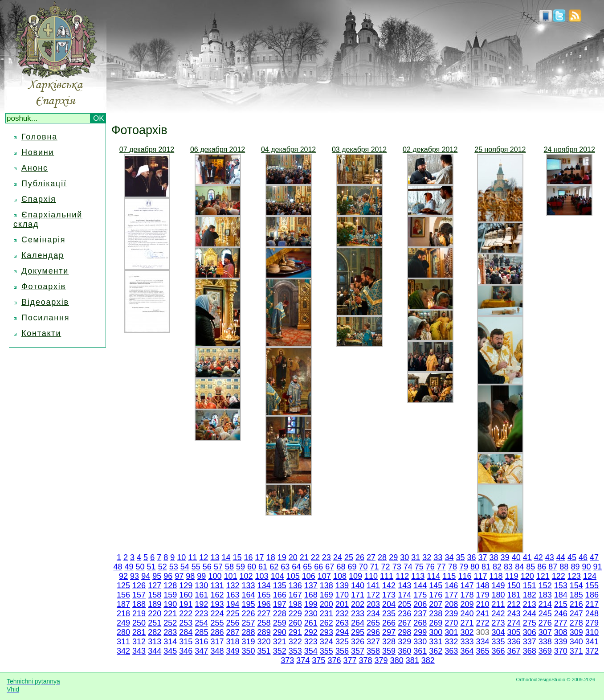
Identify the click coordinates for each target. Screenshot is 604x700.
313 (155, 642)
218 (123, 614)
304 (498, 632)
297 (389, 632)
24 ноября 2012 (569, 149)
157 (139, 595)
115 (449, 576)
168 (311, 595)
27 (371, 557)
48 (118, 567)
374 (303, 660)
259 (280, 623)
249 (123, 623)
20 (293, 557)
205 (404, 604)
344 (155, 651)
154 (576, 585)
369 (545, 651)
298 (404, 632)
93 (135, 576)
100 (215, 576)
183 (545, 595)
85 (531, 567)
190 (170, 604)
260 (295, 623)
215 (561, 604)
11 (192, 557)
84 (519, 567)
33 (438, 557)
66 (318, 567)
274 (514, 623)
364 (467, 651)
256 (233, 623)
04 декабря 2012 (288, 149)
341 (592, 642)
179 (482, 595)
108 (340, 576)
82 (497, 567)
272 (482, 623)
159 (170, 595)
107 (324, 576)
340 (576, 642)
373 (287, 660)
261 (311, 623)
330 (420, 642)
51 (151, 567)
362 (436, 651)
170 (342, 595)
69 (352, 567)
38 (494, 557)
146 (451, 585)
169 (326, 595)
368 (530, 651)
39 (505, 557)
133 (249, 585)
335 (498, 642)
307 (545, 632)
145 (436, 585)
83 (508, 567)
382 (428, 660)
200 (326, 604)
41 (527, 557)
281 (139, 632)
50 (140, 567)
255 (217, 623)
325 (342, 642)
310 (592, 632)
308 (561, 632)
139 (342, 585)
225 (233, 614)
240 (467, 614)
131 (217, 585)
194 (233, 604)
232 (342, 614)
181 (514, 595)
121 (543, 576)
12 (204, 557)
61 (263, 567)
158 (155, 595)
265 (373, 623)
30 (404, 557)
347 (201, 651)
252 (170, 623)
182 (530, 595)
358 (373, 651)
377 (350, 660)
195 (249, 604)
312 (139, 642)
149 (498, 585)
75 (419, 567)
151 (530, 585)
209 (467, 604)
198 (295, 604)
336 (514, 642)
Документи (45, 271)
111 (387, 576)
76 (430, 567)
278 (576, 623)
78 (453, 567)
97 (179, 576)
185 (576, 595)
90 (586, 567)
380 (397, 660)
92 (123, 576)
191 (186, 604)
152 (545, 585)
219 (139, 614)
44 (561, 557)
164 (249, 595)
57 (218, 567)
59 (241, 567)
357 (358, 651)
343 (139, 651)
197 (280, 604)
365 (482, 651)
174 (404, 595)
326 (358, 642)
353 (295, 651)
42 (539, 557)
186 (592, 595)
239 (451, 614)
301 (451, 632)
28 (382, 557)
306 (530, 632)
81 (486, 567)
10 (181, 557)
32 (427, 557)
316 (201, 642)
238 (436, 614)
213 (530, 604)
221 (170, 614)
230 (311, 614)
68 (341, 567)
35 (460, 557)
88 (564, 567)
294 (342, 632)
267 (404, 623)
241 (482, 614)
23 (326, 557)
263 (342, 623)
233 (358, 614)
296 (373, 632)
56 (207, 567)
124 (590, 576)
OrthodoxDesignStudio (541, 680)
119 (512, 576)
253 (186, 623)
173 (389, 595)
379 (381, 660)
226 (249, 614)
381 (412, 660)
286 (217, 632)
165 (264, 595)
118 (496, 576)
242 (498, 614)
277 (561, 623)
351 (264, 651)
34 (449, 557)
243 (514, 614)
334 (482, 642)
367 (514, 651)
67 (330, 567)
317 (217, 642)
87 (553, 567)
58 (229, 567)
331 (436, 642)
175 (420, 595)
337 (530, 642)
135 (280, 585)
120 (527, 576)
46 (583, 557)
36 (471, 557)
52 (163, 567)
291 (295, 632)
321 (280, 642)
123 (574, 576)
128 (170, 585)
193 (217, 604)
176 (436, 595)
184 (561, 595)
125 (123, 585)
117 (480, 576)
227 (264, 614)
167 (295, 595)
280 (123, 632)
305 (514, 632)
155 (592, 585)
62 (274, 567)
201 (342, 604)
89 (575, 567)
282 (155, 632)
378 (366, 660)
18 (271, 557)
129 (186, 585)
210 (482, 604)
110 (371, 576)
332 (451, 642)
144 (420, 585)
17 (260, 557)
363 (451, 651)
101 (230, 576)
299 (420, 632)
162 (217, 595)
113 (418, 576)
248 (592, 614)
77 (441, 567)
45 (572, 557)
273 (498, 623)
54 (185, 567)
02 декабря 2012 (430, 149)
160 (186, 595)
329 (404, 642)
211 (498, 604)
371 (576, 651)
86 (542, 567)
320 (264, 642)
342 (123, 651)
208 (451, 604)
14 (226, 557)
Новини (38, 152)
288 (249, 632)
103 (262, 576)
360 (404, 651)
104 (278, 576)
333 (467, 642)
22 (315, 557)
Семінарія (43, 240)
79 (464, 567)
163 (233, 595)
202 (358, 604)
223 (201, 614)
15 (237, 557)
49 (129, 567)
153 (561, 585)
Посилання (45, 318)
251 (155, 623)
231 (326, 614)
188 (139, 604)
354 (311, 651)
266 (389, 623)
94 (146, 576)
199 (311, 604)
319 (249, 642)
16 (249, 557)
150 (514, 585)
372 (592, 651)
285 (201, 632)
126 (139, 585)
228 (280, 614)
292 (311, 632)
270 (451, 623)
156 (123, 595)
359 (389, 651)
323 (311, 642)
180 (498, 595)
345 (170, 651)
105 (293, 576)
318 (233, 642)
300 (436, 632)
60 (252, 567)
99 (201, 576)
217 (592, 604)
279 (592, 623)
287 (233, 632)
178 (467, 595)
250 (139, 623)
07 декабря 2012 (147, 149)
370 (561, 651)
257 (249, 623)
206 (420, 604)
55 (196, 567)
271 (467, 623)
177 (451, 595)
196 (264, 604)
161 (201, 595)
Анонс (35, 168)
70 (363, 567)
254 (201, 623)
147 (467, 585)
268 (420, 623)
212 (514, 604)
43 (550, 557)
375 (318, 660)
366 (498, 651)
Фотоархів (44, 287)
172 (373, 595)
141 (373, 585)
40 (516, 557)
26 (360, 557)
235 (389, 614)
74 (408, 567)
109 (355, 576)
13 (215, 557)
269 (436, 623)
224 (217, 614)
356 (342, 651)
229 (295, 614)
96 (168, 576)
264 (358, 623)
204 (389, 604)
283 (170, 632)
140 (358, 585)
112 (402, 576)
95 (157, 576)
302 (467, 632)
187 (123, 604)
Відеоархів (45, 302)
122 (559, 576)
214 (545, 604)
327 (373, 642)
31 (416, 557)
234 (373, 614)
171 (358, 595)
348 (217, 651)
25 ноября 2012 (500, 149)
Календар (43, 255)
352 (280, 651)
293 (326, 632)
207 (436, 604)
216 (576, 604)
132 (233, 585)
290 (280, 632)
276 (545, 623)
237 (420, 614)
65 (307, 567)
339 (561, 642)
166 (280, 595)
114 (433, 576)
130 (201, 585)
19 (282, 557)
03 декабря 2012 (359, 149)
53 (174, 567)
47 (594, 557)
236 (404, 614)
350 (249, 651)
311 (123, 642)
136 (295, 585)
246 (561, 614)
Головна (39, 137)
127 (155, 585)
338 (545, 642)
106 (309, 576)
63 (285, 567)
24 (338, 557)
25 (349, 557)
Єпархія (39, 199)
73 (397, 567)
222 (186, 614)
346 (186, 651)
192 (201, 604)
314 (170, 642)
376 (334, 660)
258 (264, 623)
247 (576, 614)
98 (190, 576)
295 (358, 632)
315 (186, 642)
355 (326, 651)
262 (326, 623)
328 (389, 642)
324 (326, 642)
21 (304, 557)
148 (482, 585)
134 (264, 585)
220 (155, 614)
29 (393, 557)
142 (389, 585)
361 (420, 651)
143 (404, 585)
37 (483, 557)
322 (295, 642)
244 (530, 614)
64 (296, 567)
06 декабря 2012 (218, 149)
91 (597, 567)
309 (576, 632)
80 (475, 567)
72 (386, 567)
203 (373, 604)
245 (545, 614)
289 (264, 632)
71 (375, 567)
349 (233, 651)
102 (246, 576)
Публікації (44, 184)
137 (311, 585)
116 (465, 576)
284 (186, 632)
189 (155, 604)
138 (326, 585)
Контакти (41, 333)
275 (530, 623)
